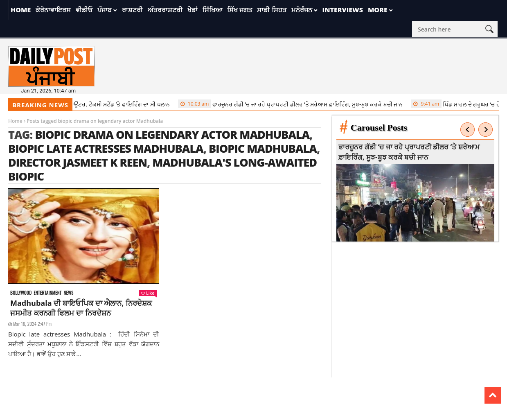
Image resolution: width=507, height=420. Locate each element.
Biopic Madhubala (263, 148)
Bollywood (21, 293)
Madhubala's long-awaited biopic (162, 169)
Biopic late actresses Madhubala (106, 148)
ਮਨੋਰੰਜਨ (302, 10)
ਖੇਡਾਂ (193, 10)
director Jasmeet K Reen (78, 162)
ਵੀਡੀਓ (84, 10)
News (68, 293)
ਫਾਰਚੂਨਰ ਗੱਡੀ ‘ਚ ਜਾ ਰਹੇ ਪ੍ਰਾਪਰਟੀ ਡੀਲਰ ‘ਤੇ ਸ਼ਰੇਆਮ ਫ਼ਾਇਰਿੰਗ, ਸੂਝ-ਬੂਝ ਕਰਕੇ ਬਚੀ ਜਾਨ (293, 104)
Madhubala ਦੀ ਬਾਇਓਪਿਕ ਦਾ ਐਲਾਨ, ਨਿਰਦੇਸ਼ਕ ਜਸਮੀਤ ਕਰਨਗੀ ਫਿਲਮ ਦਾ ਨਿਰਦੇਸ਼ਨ (81, 308)
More (378, 10)
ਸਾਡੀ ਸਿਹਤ (272, 10)
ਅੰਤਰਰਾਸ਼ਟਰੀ (165, 10)
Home (21, 10)
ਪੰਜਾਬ (105, 10)
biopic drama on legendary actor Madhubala (172, 134)
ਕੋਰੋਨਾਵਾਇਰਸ (53, 10)
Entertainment (47, 293)
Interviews (343, 10)
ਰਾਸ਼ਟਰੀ (132, 10)
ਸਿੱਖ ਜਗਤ (240, 10)
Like (148, 293)
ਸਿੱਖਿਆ (212, 10)
